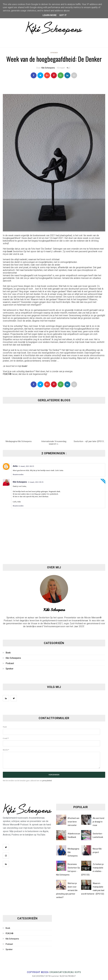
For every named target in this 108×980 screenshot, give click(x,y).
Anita (15, 466)
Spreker (54, 53)
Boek (8, 653)
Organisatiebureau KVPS (65, 972)
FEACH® (7, 374)
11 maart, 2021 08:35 (26, 466)
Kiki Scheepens (48, 68)
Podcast (10, 663)
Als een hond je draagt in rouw (98, 822)
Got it (63, 15)
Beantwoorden (18, 474)
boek (10, 251)
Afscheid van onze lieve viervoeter (73, 822)
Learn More (50, 15)
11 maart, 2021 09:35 (36, 482)
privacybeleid (47, 781)
